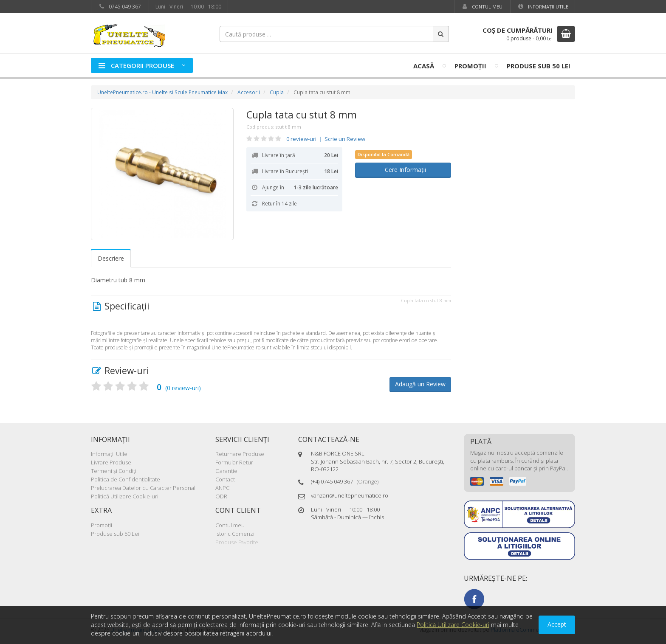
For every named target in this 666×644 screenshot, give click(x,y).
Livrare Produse (111, 462)
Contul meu (482, 7)
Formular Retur (234, 462)
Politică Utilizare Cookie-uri (125, 496)
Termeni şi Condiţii (114, 471)
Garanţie (226, 471)
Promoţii (470, 66)
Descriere (111, 258)
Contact (225, 479)
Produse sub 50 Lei (539, 66)
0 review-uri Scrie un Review (326, 139)
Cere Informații (403, 170)
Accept (557, 624)
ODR (221, 496)
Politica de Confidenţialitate (126, 479)
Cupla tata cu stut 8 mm (302, 115)
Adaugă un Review (420, 384)
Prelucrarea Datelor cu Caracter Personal (143, 488)
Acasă (424, 66)
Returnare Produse (240, 454)
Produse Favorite (237, 542)
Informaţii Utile (543, 7)
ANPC (222, 488)
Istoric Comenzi (235, 534)
